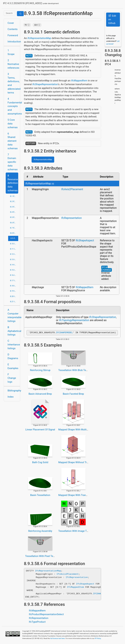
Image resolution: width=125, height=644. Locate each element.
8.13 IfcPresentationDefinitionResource (14, 259)
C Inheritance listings (13, 345)
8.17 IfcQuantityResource (14, 280)
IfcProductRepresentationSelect (46, 615)
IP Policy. (98, 639)
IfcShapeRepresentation (45, 84)
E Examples (13, 366)
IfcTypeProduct (37, 622)
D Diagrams (13, 356)
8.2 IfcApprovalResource (14, 201)
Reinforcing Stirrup (40, 371)
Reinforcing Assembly (40, 531)
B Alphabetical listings (13, 331)
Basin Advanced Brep (40, 394)
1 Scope (11, 52)
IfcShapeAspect (85, 240)
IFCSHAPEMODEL (64, 333)
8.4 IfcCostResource (14, 212)
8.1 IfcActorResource (14, 196)
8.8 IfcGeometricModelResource (14, 233)
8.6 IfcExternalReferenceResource (14, 223)
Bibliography (13, 391)
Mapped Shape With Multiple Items (77, 430)
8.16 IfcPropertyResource (14, 275)
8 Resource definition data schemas (13, 183)
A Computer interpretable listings (13, 315)
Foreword (13, 35)
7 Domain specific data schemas (13, 162)
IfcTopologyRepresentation (74, 320)
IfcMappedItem (79, 81)
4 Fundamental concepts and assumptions (13, 106)
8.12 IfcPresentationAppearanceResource (14, 254)
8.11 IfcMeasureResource (14, 249)
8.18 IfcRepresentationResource (14, 286)
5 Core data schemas (13, 124)
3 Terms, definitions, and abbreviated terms (13, 83)
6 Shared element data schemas (13, 141)
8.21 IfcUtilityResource (14, 302)
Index (11, 397)
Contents (13, 29)
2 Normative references (13, 64)
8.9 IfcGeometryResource (14, 238)
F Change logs (12, 378)
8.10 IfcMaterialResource (14, 244)
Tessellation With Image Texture (76, 531)
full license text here (58, 639)
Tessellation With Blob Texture (75, 371)
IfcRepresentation (71, 218)
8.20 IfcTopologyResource (14, 296)
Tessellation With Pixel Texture (42, 557)
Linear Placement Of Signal (40, 430)
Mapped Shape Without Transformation (80, 463)
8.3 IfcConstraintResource (14, 207)
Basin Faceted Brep (73, 394)
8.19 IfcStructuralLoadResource (14, 291)
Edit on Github (112, 20)
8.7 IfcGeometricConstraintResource (14, 228)
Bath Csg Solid (40, 463)
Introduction (13, 42)
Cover (11, 23)
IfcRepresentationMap (39, 38)
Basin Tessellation (40, 496)
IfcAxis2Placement (72, 189)
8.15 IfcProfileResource (14, 270)
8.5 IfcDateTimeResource (14, 217)
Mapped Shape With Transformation (78, 496)
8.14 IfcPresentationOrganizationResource (14, 265)
